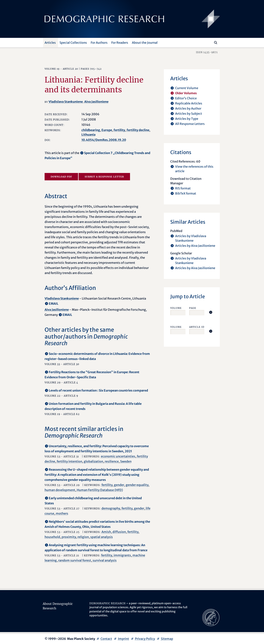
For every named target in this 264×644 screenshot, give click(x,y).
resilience (112, 461)
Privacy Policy (145, 639)
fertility (119, 130)
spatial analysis (102, 537)
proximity (69, 537)
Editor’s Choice (186, 98)
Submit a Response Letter (104, 177)
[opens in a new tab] (211, 617)
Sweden (126, 461)
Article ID (197, 327)
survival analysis (105, 560)
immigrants (122, 555)
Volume (176, 308)
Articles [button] (50, 43)
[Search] (216, 43)
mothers (62, 513)
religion (83, 537)
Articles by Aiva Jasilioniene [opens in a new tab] (195, 246)
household (52, 537)
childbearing (91, 130)
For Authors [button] (99, 43)
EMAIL (54, 304)
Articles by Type (187, 119)
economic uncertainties (118, 456)
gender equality (137, 485)
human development (60, 490)
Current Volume (187, 88)
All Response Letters (190, 124)
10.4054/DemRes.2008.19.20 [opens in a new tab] (104, 140)
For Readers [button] (120, 43)
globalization (93, 461)
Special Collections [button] (73, 43)
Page (193, 308)
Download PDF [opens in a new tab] (61, 177)
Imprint (123, 639)
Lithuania (88, 135)
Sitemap (167, 639)
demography (111, 508)
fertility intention (69, 461)
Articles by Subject (189, 114)
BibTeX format (186, 193)
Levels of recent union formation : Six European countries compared (98, 390)
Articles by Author (188, 108)
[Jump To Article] (211, 312)
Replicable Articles (189, 103)
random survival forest (75, 560)
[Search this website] (210, 42)
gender (119, 485)
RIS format (183, 188)
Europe (107, 130)
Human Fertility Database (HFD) (100, 490)
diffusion (119, 532)
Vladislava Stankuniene (66, 102)
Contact (106, 639)
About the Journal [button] (145, 43)
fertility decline (138, 130)
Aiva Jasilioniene (96, 102)
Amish (106, 532)
